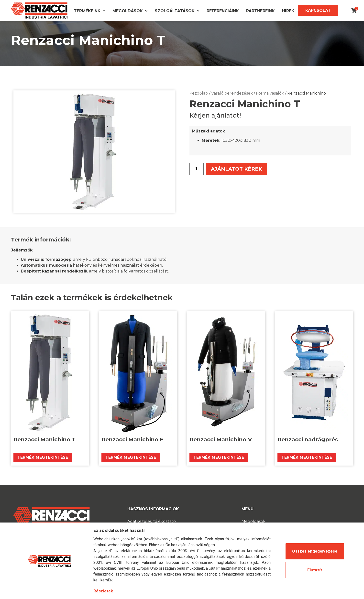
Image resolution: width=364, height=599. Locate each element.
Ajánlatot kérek (239, 175)
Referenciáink (223, 11)
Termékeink (89, 11)
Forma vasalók (270, 100)
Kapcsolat (318, 10)
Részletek (103, 591)
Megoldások (130, 11)
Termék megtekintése (43, 464)
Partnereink (260, 11)
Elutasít (315, 570)
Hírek (288, 11)
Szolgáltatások (177, 11)
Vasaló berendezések (232, 100)
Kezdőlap (199, 100)
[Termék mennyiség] (197, 175)
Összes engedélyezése (315, 551)
